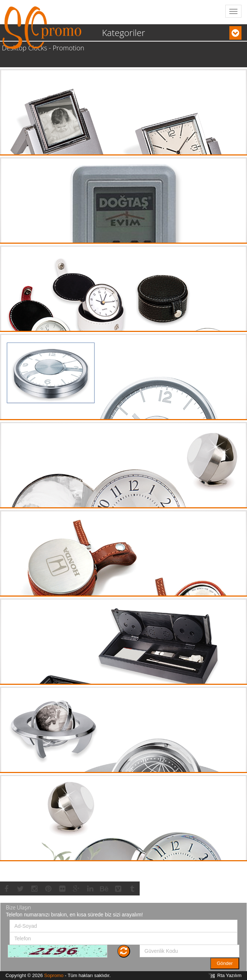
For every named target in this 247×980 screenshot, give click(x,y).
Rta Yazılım (229, 975)
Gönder (225, 963)
